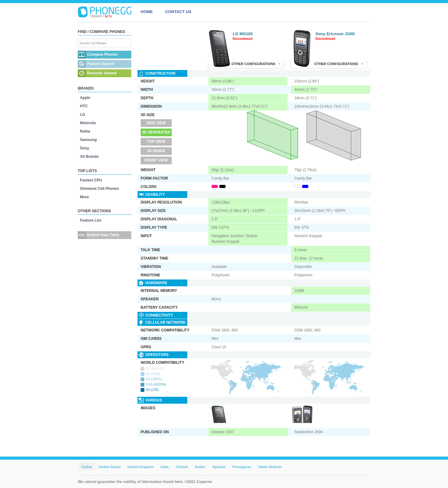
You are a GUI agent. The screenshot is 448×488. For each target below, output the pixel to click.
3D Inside (156, 151)
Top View (156, 142)
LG (83, 115)
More (84, 197)
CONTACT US (178, 12)
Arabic (200, 467)
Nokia (85, 131)
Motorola (88, 123)
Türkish (182, 467)
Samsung (88, 140)
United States (110, 467)
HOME (147, 12)
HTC (84, 106)
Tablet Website (270, 467)
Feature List (91, 220)
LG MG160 (243, 34)
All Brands (89, 157)
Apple (85, 98)
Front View (156, 160)
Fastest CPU (91, 180)
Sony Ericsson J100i (335, 34)
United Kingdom (141, 467)
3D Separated (156, 132)
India (165, 467)
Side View (156, 123)
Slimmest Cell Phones (99, 189)
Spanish (219, 467)
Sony (84, 148)
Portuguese (242, 467)
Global (86, 467)
